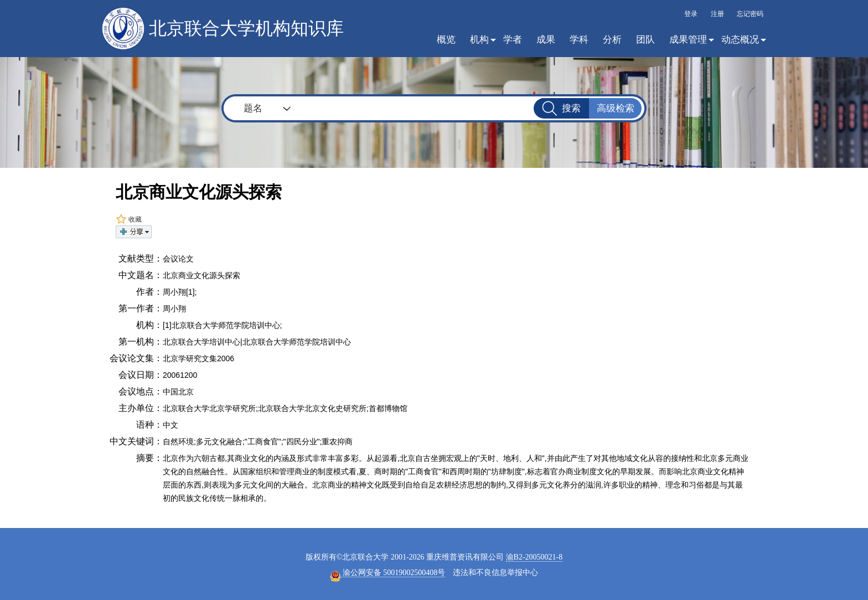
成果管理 (688, 40)
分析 (612, 40)
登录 (691, 14)
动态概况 (740, 40)
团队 (645, 40)
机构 (479, 40)
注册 (717, 14)
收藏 (129, 219)
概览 (446, 40)
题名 (253, 108)
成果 (546, 40)
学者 (513, 40)
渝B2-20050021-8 (534, 557)
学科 (579, 40)
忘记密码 (750, 14)
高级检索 (616, 108)
